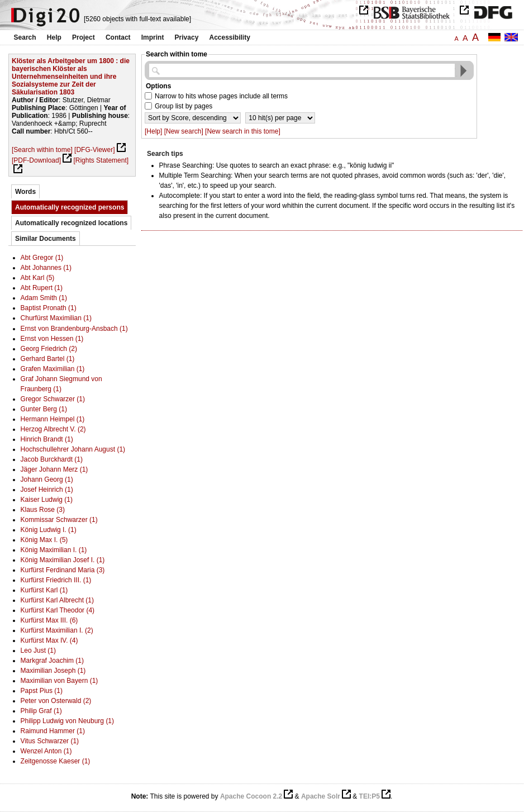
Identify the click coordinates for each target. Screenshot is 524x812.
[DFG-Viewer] (94, 150)
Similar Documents (46, 239)
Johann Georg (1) (47, 479)
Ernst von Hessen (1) (52, 339)
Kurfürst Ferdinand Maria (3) (63, 570)
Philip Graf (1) (41, 711)
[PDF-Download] (36, 160)
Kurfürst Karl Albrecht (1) (57, 600)
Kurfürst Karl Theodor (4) (58, 610)
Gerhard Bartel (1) (48, 359)
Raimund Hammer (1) (53, 731)
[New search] (184, 131)
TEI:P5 (370, 796)
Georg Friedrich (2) (49, 349)
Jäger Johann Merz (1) (54, 469)
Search (25, 37)
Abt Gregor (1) (42, 258)
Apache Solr (321, 796)
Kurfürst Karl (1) (44, 590)
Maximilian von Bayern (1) (59, 681)
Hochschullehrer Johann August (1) (73, 449)
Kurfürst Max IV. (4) (49, 640)
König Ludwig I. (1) (49, 530)
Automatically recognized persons (70, 207)
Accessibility (230, 37)
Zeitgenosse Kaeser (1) (56, 761)
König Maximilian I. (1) (54, 550)
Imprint (153, 37)
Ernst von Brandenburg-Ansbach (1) (74, 329)
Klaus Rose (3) (43, 510)
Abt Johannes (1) (46, 268)
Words (25, 192)
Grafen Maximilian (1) (53, 369)
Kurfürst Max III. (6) (49, 620)
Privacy (187, 37)
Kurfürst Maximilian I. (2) (57, 630)
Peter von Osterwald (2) (56, 701)
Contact (118, 37)
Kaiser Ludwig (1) (47, 500)
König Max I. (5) (44, 540)
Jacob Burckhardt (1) (52, 459)
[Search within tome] (42, 150)
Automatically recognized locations (71, 223)
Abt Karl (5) (38, 278)
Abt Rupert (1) (42, 288)
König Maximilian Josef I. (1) (63, 560)
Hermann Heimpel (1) (53, 419)
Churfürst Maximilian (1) (56, 318)
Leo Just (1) (38, 650)
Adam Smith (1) (44, 298)
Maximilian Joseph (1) (53, 671)
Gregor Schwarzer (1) (53, 399)
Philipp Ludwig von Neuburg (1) (67, 721)
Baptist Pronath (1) (49, 308)
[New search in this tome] (243, 131)
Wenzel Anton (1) (46, 751)
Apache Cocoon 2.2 (251, 796)
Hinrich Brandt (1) (47, 439)
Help (54, 37)
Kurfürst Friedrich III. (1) (56, 580)
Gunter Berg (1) (44, 409)
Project (84, 37)
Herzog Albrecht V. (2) (53, 429)
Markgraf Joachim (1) (52, 661)
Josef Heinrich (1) (47, 490)
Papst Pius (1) (42, 691)
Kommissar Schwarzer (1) (59, 520)
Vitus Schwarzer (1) (50, 741)
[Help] (153, 131)
